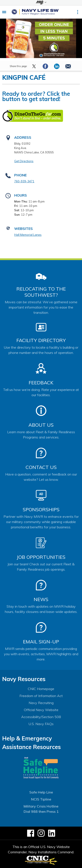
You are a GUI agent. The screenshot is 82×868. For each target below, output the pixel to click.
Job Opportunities (41, 557)
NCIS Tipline (41, 799)
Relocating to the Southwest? (41, 292)
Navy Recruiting (41, 703)
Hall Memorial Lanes (28, 235)
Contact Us (41, 467)
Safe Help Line (41, 792)
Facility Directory (41, 340)
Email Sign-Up (41, 642)
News (41, 599)
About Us (41, 425)
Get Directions (24, 161)
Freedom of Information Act (41, 696)
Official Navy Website (41, 710)
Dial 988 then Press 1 (41, 811)
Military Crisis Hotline (41, 806)
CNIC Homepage (41, 689)
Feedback (41, 383)
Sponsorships (41, 509)
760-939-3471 (24, 181)
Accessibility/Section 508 (41, 717)
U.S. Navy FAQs (41, 724)
